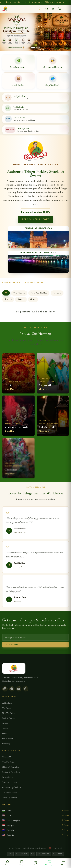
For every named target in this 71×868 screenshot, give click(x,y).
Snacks (8, 301)
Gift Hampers (8, 738)
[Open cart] (59, 9)
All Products (7, 703)
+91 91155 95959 (9, 792)
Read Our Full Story (36, 219)
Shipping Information (11, 767)
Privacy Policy (8, 777)
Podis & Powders (9, 718)
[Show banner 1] (33, 48)
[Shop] (22, 863)
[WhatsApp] (26, 689)
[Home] (8, 863)
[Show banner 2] (37, 48)
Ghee (33, 301)
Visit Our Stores (8, 762)
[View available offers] (40, 9)
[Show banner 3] (39, 48)
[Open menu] (63, 863)
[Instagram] (5, 689)
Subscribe (13, 646)
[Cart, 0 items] (35, 863)
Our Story (6, 744)
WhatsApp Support (10, 798)
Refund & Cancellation (11, 772)
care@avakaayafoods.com (12, 787)
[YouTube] (19, 689)
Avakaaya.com (23, 128)
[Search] (47, 9)
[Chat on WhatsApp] (50, 863)
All (6, 294)
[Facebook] (12, 689)
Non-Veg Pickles (39, 294)
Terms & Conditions (10, 782)
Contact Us (7, 757)
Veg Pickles (19, 294)
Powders (57, 294)
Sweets (21, 301)
